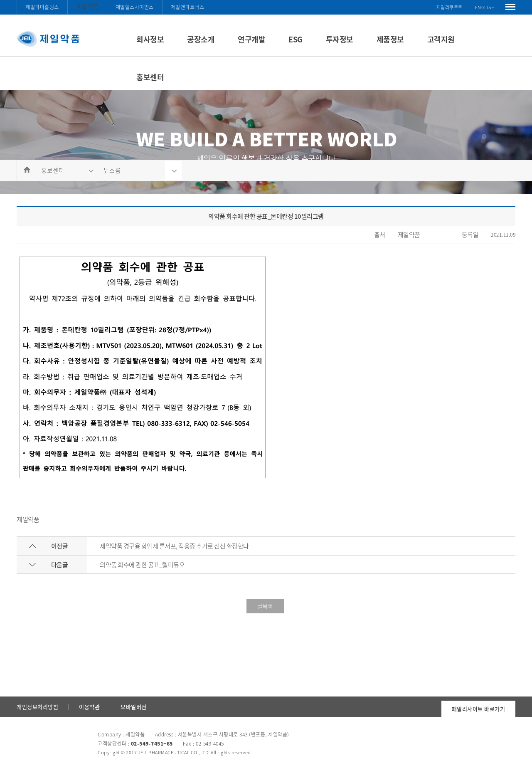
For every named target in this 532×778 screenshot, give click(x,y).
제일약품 (87, 7)
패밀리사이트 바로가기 (479, 709)
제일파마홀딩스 (42, 7)
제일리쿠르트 (449, 7)
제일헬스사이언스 (135, 7)
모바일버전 (134, 707)
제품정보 (390, 39)
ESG (296, 39)
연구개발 (251, 39)
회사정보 (150, 39)
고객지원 (441, 39)
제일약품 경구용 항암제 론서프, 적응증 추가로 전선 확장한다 (174, 546)
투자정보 (340, 39)
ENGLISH (485, 7)
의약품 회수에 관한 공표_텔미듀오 (142, 565)
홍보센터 (150, 77)
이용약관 (89, 707)
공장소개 (201, 39)
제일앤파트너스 (188, 7)
